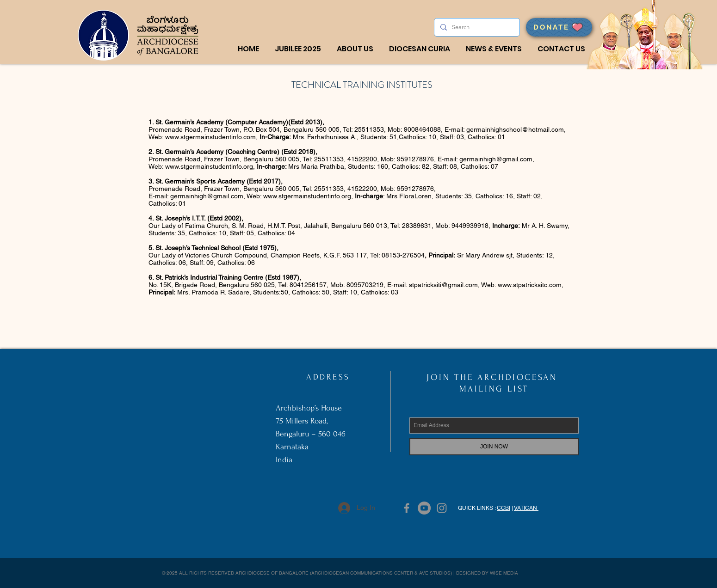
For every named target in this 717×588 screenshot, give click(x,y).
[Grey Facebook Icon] (407, 508)
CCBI (504, 508)
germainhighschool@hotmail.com (515, 129)
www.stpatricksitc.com (530, 285)
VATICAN (526, 508)
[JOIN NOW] (494, 447)
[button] (355, 49)
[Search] (476, 27)
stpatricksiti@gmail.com (443, 285)
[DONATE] (559, 27)
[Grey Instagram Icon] (442, 508)
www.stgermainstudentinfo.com (210, 137)
